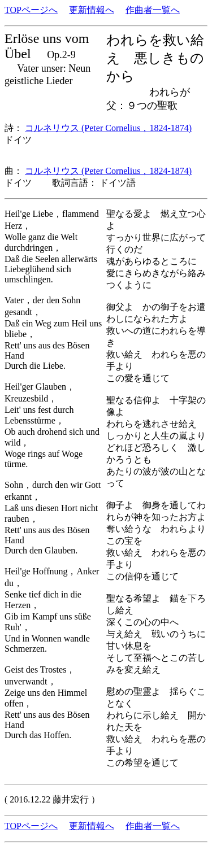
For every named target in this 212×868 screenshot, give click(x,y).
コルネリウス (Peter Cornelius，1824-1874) (108, 128)
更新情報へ (92, 10)
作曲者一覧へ (153, 10)
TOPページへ (31, 10)
